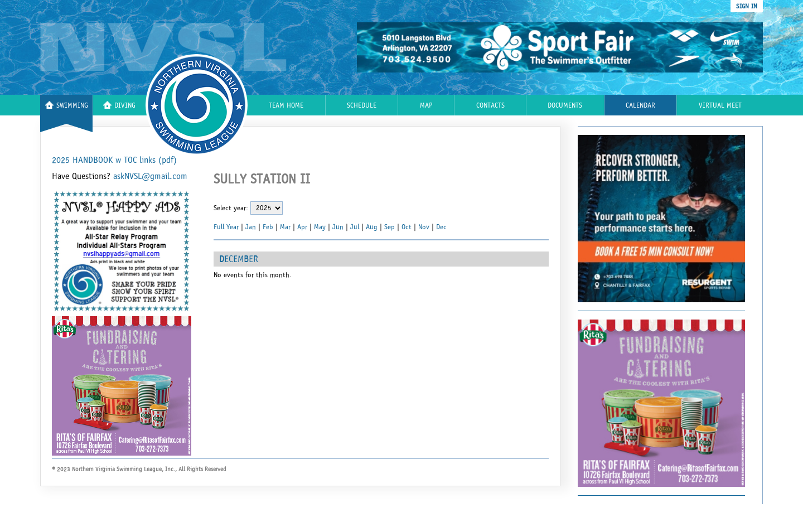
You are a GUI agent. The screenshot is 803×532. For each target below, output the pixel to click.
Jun (338, 227)
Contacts (490, 106)
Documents (565, 106)
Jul (355, 227)
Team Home (286, 106)
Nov (424, 227)
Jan (251, 227)
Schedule (362, 106)
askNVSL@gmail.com (150, 176)
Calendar (640, 106)
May (320, 227)
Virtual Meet (720, 106)
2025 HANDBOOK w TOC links (114, 160)
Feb (268, 227)
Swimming (67, 105)
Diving (119, 105)
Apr (302, 227)
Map (426, 106)
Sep (390, 227)
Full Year (226, 227)
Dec (441, 227)
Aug (372, 227)
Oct (407, 227)
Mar (285, 227)
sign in (747, 6)
